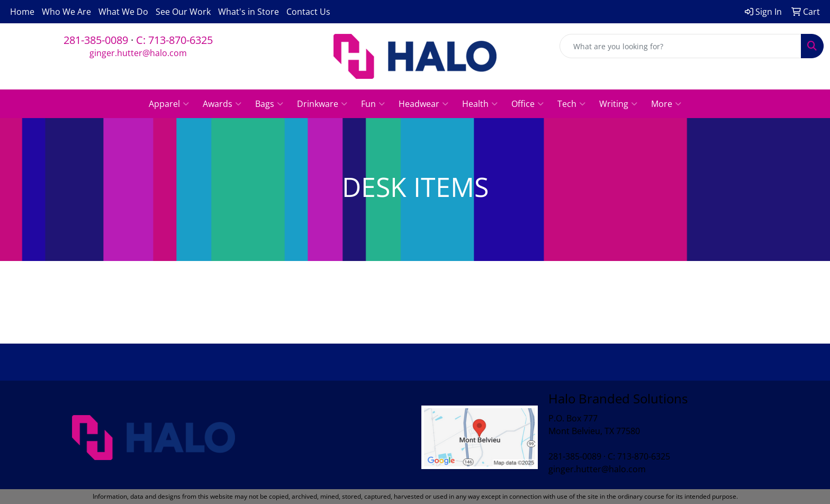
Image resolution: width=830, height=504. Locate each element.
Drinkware (322, 104)
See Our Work (183, 12)
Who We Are (66, 12)
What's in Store (249, 12)
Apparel (169, 104)
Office (527, 104)
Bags (269, 104)
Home (22, 12)
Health (480, 104)
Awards (222, 104)
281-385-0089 (96, 40)
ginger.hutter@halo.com (138, 53)
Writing (618, 104)
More (666, 104)
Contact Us (308, 12)
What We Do (123, 12)
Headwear (423, 104)
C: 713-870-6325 (174, 40)
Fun (373, 104)
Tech (571, 104)
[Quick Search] (680, 46)
